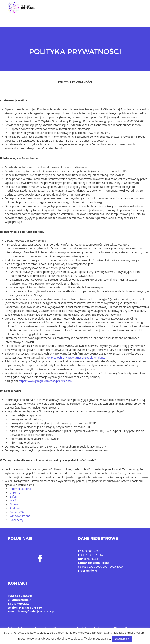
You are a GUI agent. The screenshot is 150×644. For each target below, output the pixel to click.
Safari (13, 492)
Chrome (15, 488)
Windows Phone (20, 511)
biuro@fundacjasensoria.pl (36, 607)
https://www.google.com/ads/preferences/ (46, 376)
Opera (14, 499)
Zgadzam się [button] (122, 639)
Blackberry (17, 515)
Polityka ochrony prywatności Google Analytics (76, 353)
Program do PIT (88, 566)
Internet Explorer (21, 484)
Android (15, 503)
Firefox (14, 496)
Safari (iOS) (17, 507)
